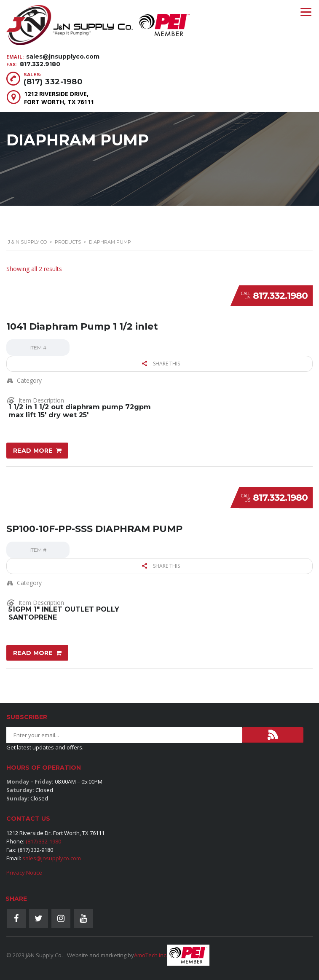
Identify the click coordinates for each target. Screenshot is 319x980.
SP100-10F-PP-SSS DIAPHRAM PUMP (94, 529)
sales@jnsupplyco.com (63, 56)
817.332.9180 (40, 64)
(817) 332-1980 (53, 82)
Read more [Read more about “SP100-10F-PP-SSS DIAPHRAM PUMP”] (33, 653)
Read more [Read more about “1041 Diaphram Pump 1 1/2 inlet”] (33, 451)
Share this (161, 364)
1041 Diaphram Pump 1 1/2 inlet (82, 326)
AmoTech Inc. (151, 955)
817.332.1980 (280, 296)
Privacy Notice (24, 873)
